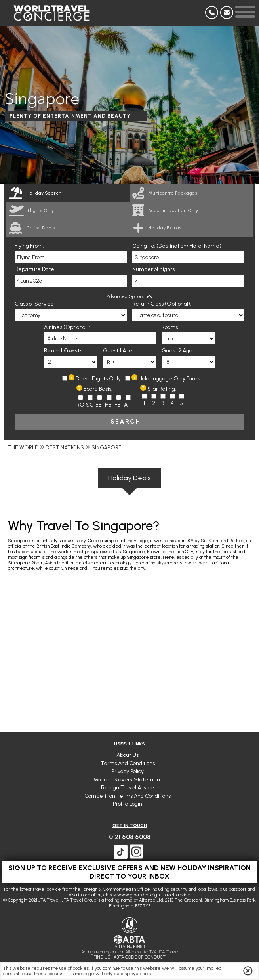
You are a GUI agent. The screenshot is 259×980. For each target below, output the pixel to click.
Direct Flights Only (98, 379)
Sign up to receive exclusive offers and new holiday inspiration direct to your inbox (129, 872)
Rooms (170, 327)
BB (99, 405)
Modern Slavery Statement (128, 780)
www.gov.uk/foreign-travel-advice (154, 895)
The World (23, 448)
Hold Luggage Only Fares (169, 379)
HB (108, 405)
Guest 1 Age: (118, 351)
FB (117, 405)
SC (90, 405)
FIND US (102, 957)
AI (126, 405)
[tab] (68, 193)
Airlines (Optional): (67, 327)
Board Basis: (98, 389)
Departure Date (34, 269)
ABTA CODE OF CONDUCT (140, 957)
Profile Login (128, 804)
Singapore (107, 448)
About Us (128, 755)
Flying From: (29, 246)
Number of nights (153, 269)
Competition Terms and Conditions (128, 796)
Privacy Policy (128, 771)
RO (80, 405)
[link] (191, 193)
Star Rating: (162, 389)
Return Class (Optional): (162, 304)
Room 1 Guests (63, 351)
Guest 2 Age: (178, 351)
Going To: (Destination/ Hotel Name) (177, 246)
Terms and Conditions (128, 763)
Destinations (65, 448)
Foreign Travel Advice (128, 788)
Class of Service (34, 304)
